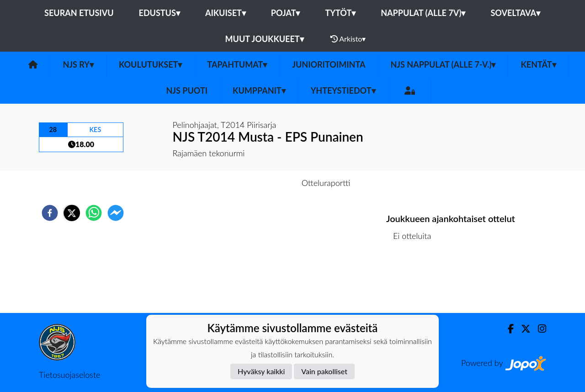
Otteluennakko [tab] (261, 183)
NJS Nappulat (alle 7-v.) (443, 64)
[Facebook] (507, 329)
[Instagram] (538, 329)
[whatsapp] (94, 213)
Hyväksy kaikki (261, 371)
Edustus (160, 13)
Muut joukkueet (265, 39)
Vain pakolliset (324, 371)
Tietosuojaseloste (69, 375)
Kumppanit (259, 90)
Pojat (286, 13)
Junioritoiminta (329, 64)
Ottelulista (416, 282)
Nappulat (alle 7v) (423, 13)
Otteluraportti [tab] (326, 183)
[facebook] (50, 213)
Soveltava (515, 13)
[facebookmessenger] (116, 213)
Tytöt (340, 13)
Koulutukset (150, 64)
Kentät (538, 64)
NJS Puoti (187, 90)
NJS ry (78, 64)
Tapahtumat (237, 64)
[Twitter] (522, 329)
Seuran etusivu (79, 13)
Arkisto (348, 39)
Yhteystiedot (343, 90)
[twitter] (72, 213)
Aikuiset (226, 13)
